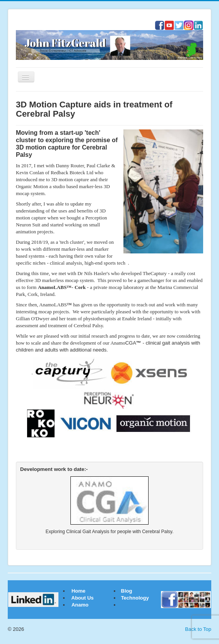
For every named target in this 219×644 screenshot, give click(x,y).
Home (79, 591)
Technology (135, 598)
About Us (82, 598)
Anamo (80, 605)
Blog (126, 591)
